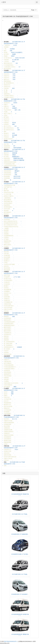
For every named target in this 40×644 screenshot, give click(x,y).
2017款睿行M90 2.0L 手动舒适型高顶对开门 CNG (18, 16)
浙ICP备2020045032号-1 (11, 641)
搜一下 (34, 10)
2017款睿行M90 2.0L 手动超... (20, 514)
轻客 (4, 473)
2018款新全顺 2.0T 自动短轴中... (20, 594)
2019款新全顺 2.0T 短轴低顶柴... (20, 534)
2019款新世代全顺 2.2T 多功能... (20, 554)
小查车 (4, 2)
